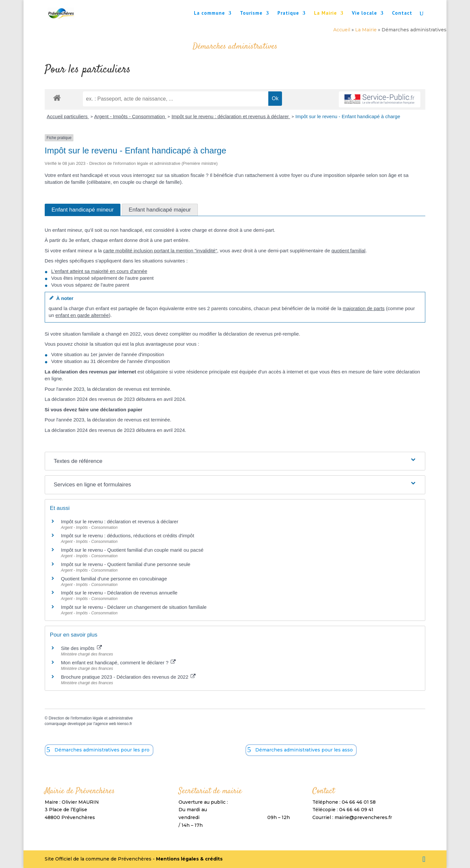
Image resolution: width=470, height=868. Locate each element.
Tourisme (251, 13)
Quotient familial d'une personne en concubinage (114, 579)
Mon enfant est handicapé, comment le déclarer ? (118, 663)
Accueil (342, 30)
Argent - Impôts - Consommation (130, 116)
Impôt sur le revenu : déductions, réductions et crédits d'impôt (128, 536)
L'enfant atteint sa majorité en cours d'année (99, 271)
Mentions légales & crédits (189, 859)
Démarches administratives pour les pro (102, 750)
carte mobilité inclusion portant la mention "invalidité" (160, 251)
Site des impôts (81, 648)
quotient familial (348, 251)
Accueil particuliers (68, 116)
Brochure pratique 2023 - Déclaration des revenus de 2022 (128, 677)
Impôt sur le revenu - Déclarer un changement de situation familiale (134, 607)
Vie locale (364, 13)
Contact (402, 13)
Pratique (288, 13)
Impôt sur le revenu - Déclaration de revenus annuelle (119, 593)
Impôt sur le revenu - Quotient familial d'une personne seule (126, 564)
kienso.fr (125, 724)
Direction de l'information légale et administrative (91, 718)
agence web (106, 724)
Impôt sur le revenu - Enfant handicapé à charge (348, 116)
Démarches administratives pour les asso (304, 750)
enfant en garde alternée (82, 315)
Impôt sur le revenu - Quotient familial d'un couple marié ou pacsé (132, 550)
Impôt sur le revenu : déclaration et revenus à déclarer (231, 116)
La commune (209, 13)
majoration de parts (364, 308)
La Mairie (325, 13)
